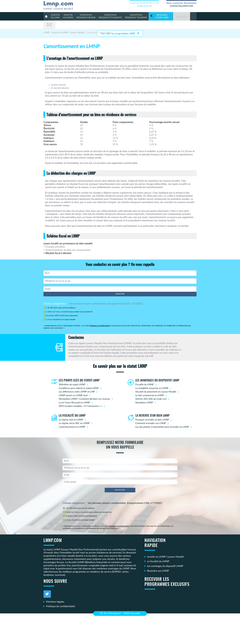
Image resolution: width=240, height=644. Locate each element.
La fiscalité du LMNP (72, 407)
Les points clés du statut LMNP (79, 372)
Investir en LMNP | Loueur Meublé (165, 548)
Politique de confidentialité (61, 598)
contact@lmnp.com (181, 6)
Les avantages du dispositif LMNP (157, 372)
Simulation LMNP (144, 394)
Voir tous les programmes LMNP (118, 25)
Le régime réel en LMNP (71, 411)
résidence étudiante (107, 16)
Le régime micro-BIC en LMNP (74, 415)
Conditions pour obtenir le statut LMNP (79, 380)
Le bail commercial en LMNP (150, 387)
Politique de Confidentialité (100, 317)
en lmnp (55, 16)
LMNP (59, 5)
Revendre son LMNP (158, 562)
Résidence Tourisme (131, 16)
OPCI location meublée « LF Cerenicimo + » (81, 398)
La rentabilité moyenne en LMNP (152, 380)
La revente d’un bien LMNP (153, 407)
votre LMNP (155, 16)
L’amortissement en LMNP (72, 419)
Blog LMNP (175, 17)
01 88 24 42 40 (144, 6)
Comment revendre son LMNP (151, 415)
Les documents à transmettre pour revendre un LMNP (162, 419)
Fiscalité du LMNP (144, 376)
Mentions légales (55, 593)
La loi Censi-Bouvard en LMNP (74, 394)
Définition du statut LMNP (72, 376)
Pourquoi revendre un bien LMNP (152, 411)
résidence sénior (84, 16)
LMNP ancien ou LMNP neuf (73, 387)
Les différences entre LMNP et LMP (77, 383)
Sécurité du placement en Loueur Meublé (156, 383)
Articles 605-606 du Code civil (151, 391)
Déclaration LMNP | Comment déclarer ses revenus (84, 391)
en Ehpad (67, 16)
